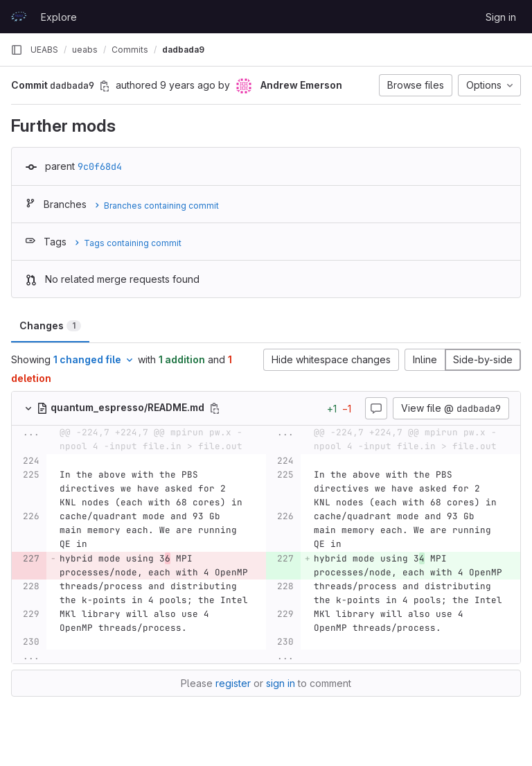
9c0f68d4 (100, 166)
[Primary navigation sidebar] (17, 50)
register (233, 683)
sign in (281, 683)
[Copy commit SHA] (105, 86)
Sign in (501, 17)
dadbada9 (183, 50)
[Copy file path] (215, 408)
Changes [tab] (50, 325)
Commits (130, 50)
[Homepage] (19, 17)
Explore (59, 17)
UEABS (44, 50)
